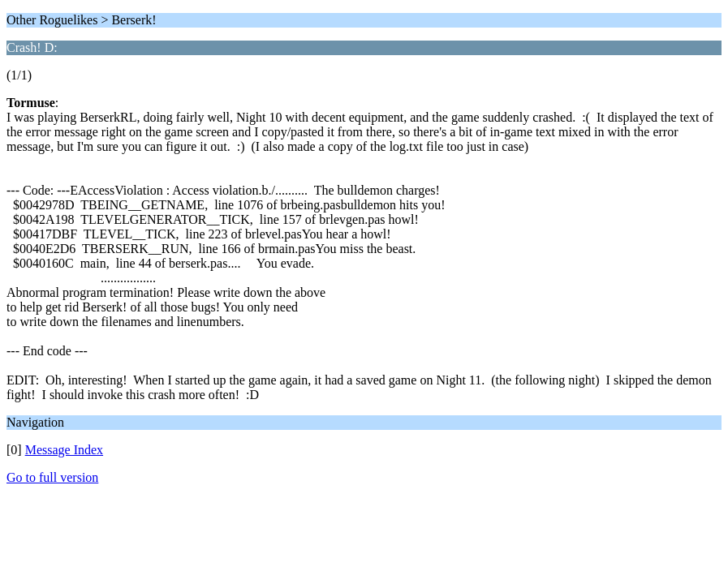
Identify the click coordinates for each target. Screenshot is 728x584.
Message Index (64, 450)
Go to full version (52, 477)
